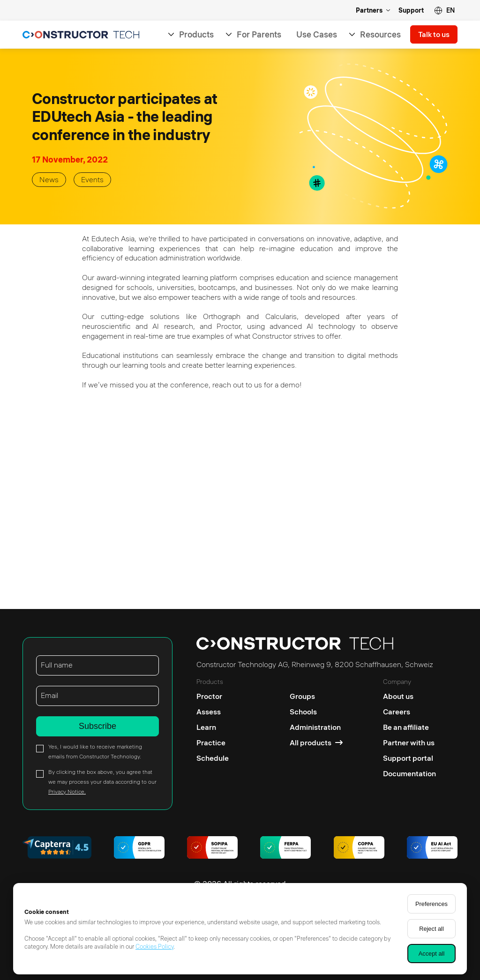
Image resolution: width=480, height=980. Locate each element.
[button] (444, 11)
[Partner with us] (409, 743)
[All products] (316, 743)
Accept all (431, 954)
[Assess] (213, 712)
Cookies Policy (154, 946)
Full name (57, 665)
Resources (380, 34)
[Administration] (316, 727)
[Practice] (213, 743)
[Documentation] (409, 774)
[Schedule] (213, 758)
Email (49, 695)
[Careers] (409, 712)
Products (196, 34)
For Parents (259, 34)
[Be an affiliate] (409, 727)
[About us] (409, 694)
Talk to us (434, 35)
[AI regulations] (432, 849)
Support (411, 10)
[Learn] (213, 727)
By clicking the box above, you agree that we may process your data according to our (102, 782)
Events (92, 179)
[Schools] (316, 712)
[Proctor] (213, 694)
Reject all (431, 929)
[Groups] (316, 694)
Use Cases (317, 34)
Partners (369, 10)
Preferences (431, 904)
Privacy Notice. (67, 791)
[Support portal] (409, 758)
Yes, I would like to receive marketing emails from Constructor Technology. (95, 751)
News (49, 179)
